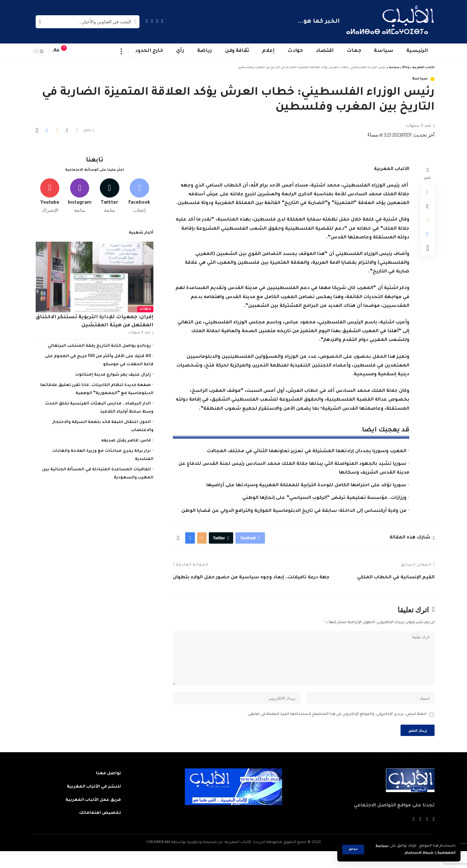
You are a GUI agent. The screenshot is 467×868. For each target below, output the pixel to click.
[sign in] (77, 51)
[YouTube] (152, 21)
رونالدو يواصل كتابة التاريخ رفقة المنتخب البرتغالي (99, 344)
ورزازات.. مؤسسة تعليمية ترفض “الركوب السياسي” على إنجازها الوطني (324, 498)
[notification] (67, 51)
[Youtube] (50, 192)
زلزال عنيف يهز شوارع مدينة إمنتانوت (113, 372)
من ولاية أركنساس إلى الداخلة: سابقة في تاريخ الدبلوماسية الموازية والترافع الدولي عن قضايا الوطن (294, 511)
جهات (145, 307)
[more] (121, 51)
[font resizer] (56, 51)
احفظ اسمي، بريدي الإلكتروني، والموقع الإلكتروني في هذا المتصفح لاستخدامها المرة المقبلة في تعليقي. (337, 729)
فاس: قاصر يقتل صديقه (126, 438)
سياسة (420, 79)
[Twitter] (157, 21)
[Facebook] (162, 21)
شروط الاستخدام (413, 853)
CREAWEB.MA (158, 859)
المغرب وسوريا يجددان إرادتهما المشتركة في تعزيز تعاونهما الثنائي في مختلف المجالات (307, 452)
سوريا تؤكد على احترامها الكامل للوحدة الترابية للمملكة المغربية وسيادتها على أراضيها (306, 486)
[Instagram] (147, 21)
